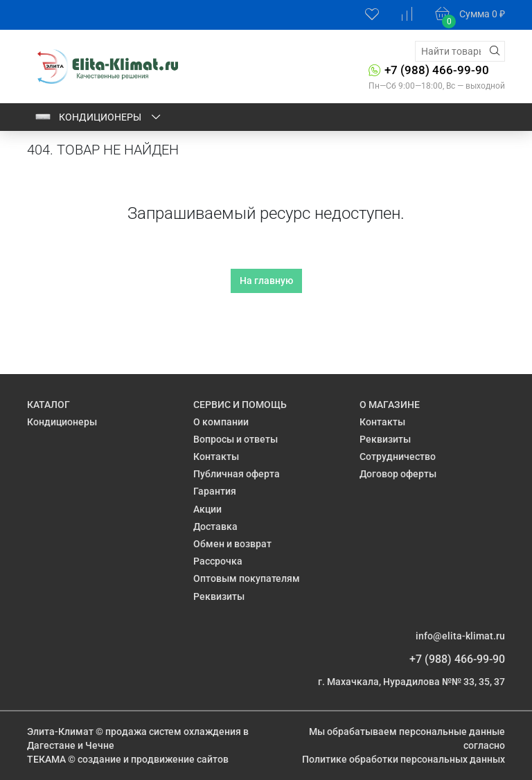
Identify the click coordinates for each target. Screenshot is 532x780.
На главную (266, 281)
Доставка (215, 526)
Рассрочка (218, 561)
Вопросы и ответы (236, 439)
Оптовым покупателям (247, 578)
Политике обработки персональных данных (404, 759)
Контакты (216, 457)
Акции (207, 509)
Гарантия (215, 491)
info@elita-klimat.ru (460, 636)
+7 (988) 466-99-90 (437, 70)
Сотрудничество (398, 457)
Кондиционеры (98, 117)
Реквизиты (219, 596)
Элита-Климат (60, 732)
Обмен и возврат (232, 544)
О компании (221, 422)
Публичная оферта (237, 474)
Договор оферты (398, 474)
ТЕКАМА (46, 759)
